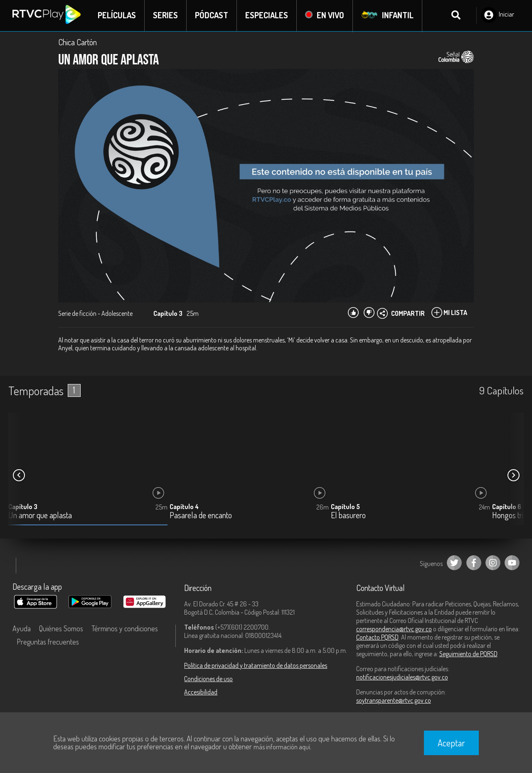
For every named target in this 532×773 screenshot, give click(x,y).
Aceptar (451, 743)
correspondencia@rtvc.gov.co (394, 629)
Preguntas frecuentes (48, 642)
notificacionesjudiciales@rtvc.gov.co (402, 677)
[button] (513, 476)
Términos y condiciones (125, 629)
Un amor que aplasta (40, 516)
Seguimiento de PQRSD (468, 654)
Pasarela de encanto (201, 516)
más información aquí (282, 747)
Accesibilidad (201, 692)
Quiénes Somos (61, 629)
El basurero (348, 516)
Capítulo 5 (345, 507)
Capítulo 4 (184, 507)
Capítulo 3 (23, 507)
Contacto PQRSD (377, 638)
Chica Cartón (78, 42)
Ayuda (22, 629)
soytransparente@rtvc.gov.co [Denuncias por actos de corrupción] (394, 701)
